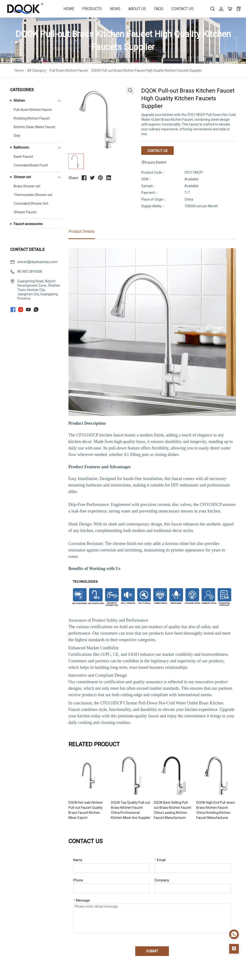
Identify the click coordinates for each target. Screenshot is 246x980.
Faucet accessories (28, 224)
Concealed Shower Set (31, 203)
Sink (17, 136)
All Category (37, 70)
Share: (74, 178)
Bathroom (21, 147)
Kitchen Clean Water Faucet (34, 127)
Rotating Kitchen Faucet (32, 118)
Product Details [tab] (82, 231)
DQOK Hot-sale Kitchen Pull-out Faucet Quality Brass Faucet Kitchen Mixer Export (86, 810)
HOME (69, 9)
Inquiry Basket (154, 162)
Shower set (22, 177)
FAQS (159, 9)
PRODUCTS (92, 9)
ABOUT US (137, 9)
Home (19, 70)
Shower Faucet (25, 212)
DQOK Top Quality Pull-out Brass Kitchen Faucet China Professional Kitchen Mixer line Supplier (131, 810)
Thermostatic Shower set (33, 195)
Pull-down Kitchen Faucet (69, 70)
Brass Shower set (27, 186)
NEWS (115, 9)
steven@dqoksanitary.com (37, 262)
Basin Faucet (23, 157)
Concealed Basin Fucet (31, 165)
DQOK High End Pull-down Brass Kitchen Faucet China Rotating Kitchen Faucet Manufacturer (216, 810)
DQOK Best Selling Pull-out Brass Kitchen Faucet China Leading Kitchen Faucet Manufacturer (172, 810)
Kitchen (19, 101)
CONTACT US (182, 9)
